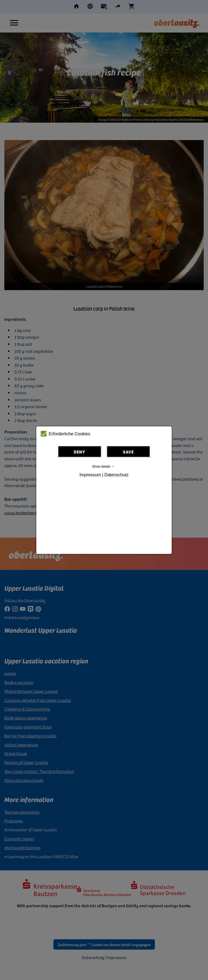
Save (128, 452)
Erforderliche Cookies (65, 434)
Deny (79, 452)
